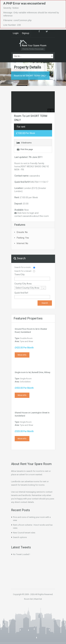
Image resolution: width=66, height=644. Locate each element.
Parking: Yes (23, 238)
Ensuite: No (22, 232)
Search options (20, 537)
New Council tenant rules (24, 533)
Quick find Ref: (22, 293)
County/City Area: (23, 284)
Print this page (27, 149)
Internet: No (22, 243)
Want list (38, 599)
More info (22, 355)
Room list (28, 599)
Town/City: (20, 274)
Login (16, 33)
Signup (26, 33)
